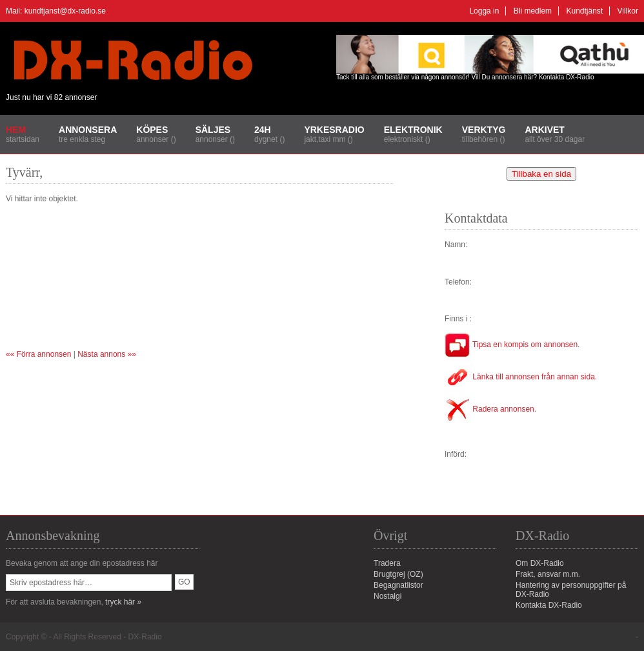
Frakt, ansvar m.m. (548, 574)
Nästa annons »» (107, 354)
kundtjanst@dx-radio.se (65, 11)
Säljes (213, 130)
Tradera (387, 563)
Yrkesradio (334, 130)
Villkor (628, 11)
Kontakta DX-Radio (567, 77)
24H (263, 130)
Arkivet (544, 130)
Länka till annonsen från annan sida (520, 377)
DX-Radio (145, 637)
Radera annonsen (489, 409)
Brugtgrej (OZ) (398, 574)
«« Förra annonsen (38, 354)
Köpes (152, 130)
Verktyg (484, 130)
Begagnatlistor (398, 585)
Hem (16, 130)
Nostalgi (387, 596)
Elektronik (413, 130)
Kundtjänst (584, 11)
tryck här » (123, 602)
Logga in (484, 11)
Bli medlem (533, 11)
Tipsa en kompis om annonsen (511, 345)
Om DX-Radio (540, 563)
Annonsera (88, 130)
